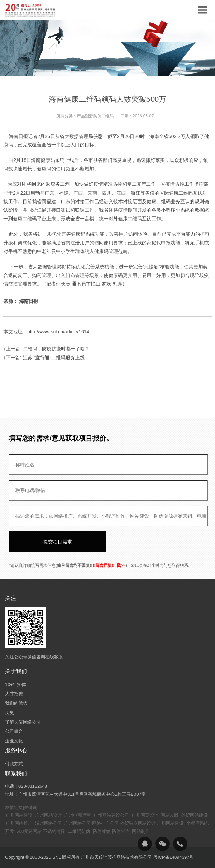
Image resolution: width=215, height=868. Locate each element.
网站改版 (170, 815)
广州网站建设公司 (111, 815)
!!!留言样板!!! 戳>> (108, 565)
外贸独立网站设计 (138, 823)
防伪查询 (121, 831)
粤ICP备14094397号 (174, 857)
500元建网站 (29, 831)
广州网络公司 (77, 823)
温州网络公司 (48, 823)
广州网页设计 (145, 815)
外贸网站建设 (195, 815)
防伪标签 (102, 831)
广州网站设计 (48, 815)
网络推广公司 (105, 823)
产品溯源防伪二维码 (95, 116)
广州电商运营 (77, 815)
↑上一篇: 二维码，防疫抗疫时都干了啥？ (47, 349)
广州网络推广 (19, 823)
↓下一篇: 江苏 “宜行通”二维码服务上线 (44, 358)
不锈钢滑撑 (54, 831)
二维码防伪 (79, 831)
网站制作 (141, 831)
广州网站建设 (19, 815)
